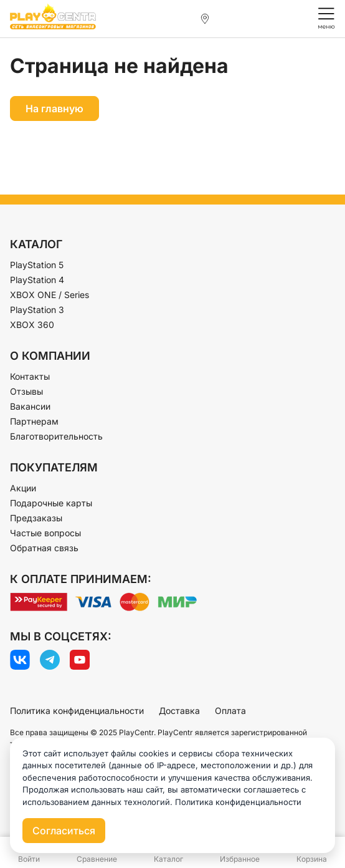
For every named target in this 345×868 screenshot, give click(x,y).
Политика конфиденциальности (77, 711)
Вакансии (30, 406)
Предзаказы (36, 518)
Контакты (30, 376)
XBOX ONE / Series (50, 295)
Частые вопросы (45, 533)
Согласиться (64, 831)
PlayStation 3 (37, 310)
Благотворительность (56, 436)
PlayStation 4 (37, 280)
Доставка (179, 711)
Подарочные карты (51, 503)
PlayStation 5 (37, 265)
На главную (54, 109)
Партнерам (34, 421)
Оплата (230, 711)
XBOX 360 (32, 325)
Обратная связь (44, 548)
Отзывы (26, 391)
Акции (23, 488)
